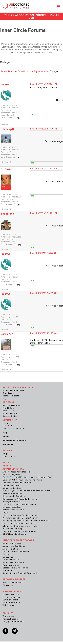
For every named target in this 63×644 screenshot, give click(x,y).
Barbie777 (7, 334)
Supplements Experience (14, 440)
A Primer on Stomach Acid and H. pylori (20, 526)
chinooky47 (7, 129)
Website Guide (9, 605)
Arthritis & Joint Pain (12, 543)
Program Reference (11, 602)
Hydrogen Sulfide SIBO (13, 502)
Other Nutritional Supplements (32, 71)
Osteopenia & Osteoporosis (15, 568)
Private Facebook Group (13, 428)
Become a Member (11, 405)
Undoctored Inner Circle (13, 390)
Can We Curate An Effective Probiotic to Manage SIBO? (27, 477)
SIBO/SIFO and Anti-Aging (14, 534)
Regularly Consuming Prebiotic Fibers (20, 531)
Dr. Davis (6, 169)
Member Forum (7, 71)
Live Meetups (9, 426)
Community (10, 420)
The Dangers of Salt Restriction (17, 483)
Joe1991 (6, 84)
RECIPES (7, 451)
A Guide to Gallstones (13, 488)
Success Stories (10, 416)
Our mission (8, 393)
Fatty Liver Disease (11, 565)
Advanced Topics (13, 469)
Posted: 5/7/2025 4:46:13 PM (44, 169)
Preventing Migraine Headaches (17, 523)
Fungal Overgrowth (11, 485)
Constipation (8, 557)
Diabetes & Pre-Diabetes (14, 562)
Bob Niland (7, 214)
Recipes (6, 453)
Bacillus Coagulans (11, 474)
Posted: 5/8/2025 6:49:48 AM (44, 253)
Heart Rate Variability (12, 493)
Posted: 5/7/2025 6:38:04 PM (44, 213)
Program (8, 402)
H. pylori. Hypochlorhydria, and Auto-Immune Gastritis (27, 491)
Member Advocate (11, 396)
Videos (6, 436)
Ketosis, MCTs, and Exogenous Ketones (20, 504)
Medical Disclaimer (11, 619)
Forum (5, 423)
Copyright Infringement (13, 621)
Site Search (8, 444)
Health (7, 466)
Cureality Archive (10, 600)
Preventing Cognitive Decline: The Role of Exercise (26, 520)
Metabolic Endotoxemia (13, 510)
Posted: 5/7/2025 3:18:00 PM (44, 129)
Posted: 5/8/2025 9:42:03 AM (44, 293)
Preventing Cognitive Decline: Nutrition (20, 518)
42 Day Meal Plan (11, 594)
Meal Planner (9, 456)
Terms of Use (8, 616)
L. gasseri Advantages (13, 507)
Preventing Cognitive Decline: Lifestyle (20, 515)
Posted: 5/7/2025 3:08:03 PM (44, 84)
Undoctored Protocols (18, 540)
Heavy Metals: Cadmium (14, 496)
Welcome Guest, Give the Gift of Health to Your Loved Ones (32, 16)
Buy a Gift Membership (13, 582)
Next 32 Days (9, 411)
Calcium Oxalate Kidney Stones (17, 551)
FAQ (4, 399)
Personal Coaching (11, 597)
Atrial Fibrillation (10, 549)
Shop (6, 462)
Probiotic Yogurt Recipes (14, 529)
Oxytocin (7, 512)
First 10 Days (8, 408)
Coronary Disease (11, 560)
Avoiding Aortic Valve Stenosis (16, 472)
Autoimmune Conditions (14, 546)
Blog (5, 433)
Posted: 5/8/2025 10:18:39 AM (44, 333)
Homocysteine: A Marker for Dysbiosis (20, 499)
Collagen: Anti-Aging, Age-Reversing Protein (22, 480)
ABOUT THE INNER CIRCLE (18, 387)
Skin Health (8, 570)
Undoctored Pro (10, 413)
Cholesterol (8, 554)
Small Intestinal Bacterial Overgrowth (20, 573)
